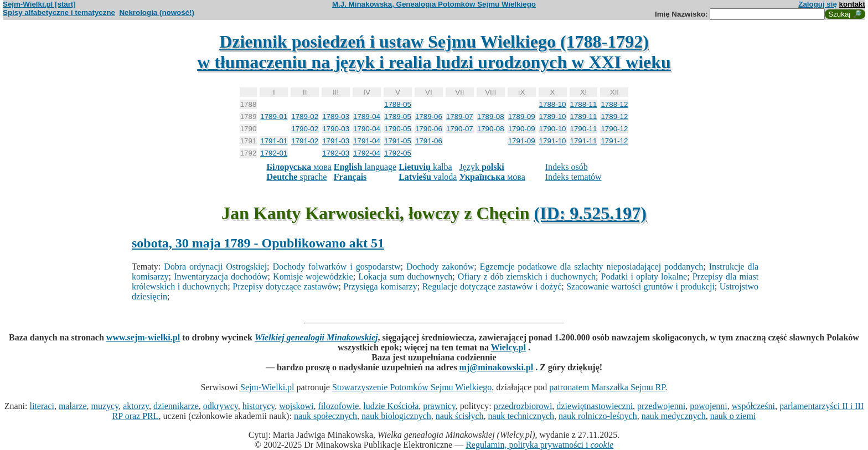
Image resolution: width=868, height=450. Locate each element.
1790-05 (398, 129)
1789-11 (584, 117)
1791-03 (336, 141)
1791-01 (274, 141)
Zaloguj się (818, 4)
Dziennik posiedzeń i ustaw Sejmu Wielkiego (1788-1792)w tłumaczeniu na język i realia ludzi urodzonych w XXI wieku (434, 52)
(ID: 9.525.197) (590, 213)
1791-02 (305, 141)
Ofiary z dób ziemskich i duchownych (527, 276)
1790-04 (367, 129)
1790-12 (614, 129)
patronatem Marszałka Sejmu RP (607, 387)
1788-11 (584, 104)
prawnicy (439, 406)
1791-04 (367, 141)
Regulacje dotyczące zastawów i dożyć (492, 286)
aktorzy (136, 406)
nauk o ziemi (733, 416)
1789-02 (305, 117)
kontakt (852, 4)
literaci (42, 406)
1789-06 (429, 117)
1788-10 (553, 104)
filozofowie (339, 406)
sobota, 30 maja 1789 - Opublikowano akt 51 (258, 243)
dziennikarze (176, 406)
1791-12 (614, 141)
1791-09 (522, 141)
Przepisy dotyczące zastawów (285, 286)
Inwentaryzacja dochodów (221, 276)
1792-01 (274, 153)
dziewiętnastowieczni (595, 406)
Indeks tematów (573, 177)
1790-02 (305, 129)
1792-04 (367, 153)
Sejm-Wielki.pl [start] (39, 4)
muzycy (105, 406)
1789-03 (336, 117)
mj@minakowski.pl (497, 367)
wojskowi (296, 406)
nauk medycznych (674, 416)
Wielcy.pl (508, 347)
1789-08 (491, 117)
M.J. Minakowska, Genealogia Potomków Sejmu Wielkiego (434, 4)
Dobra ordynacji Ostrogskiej (215, 267)
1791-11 (584, 141)
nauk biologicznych (396, 416)
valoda (428, 177)
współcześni (753, 406)
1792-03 (336, 153)
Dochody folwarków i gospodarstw (336, 267)
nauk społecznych (325, 416)
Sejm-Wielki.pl (267, 387)
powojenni (709, 406)
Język (481, 167)
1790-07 (460, 129)
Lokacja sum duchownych (405, 276)
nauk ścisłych (460, 416)
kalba (425, 167)
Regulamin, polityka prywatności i (539, 445)
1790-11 (584, 129)
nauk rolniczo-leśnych (598, 416)
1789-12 (614, 117)
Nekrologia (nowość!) (157, 12)
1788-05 (398, 104)
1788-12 (614, 104)
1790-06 (429, 129)
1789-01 (274, 117)
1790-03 (336, 129)
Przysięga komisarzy (380, 286)
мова (299, 167)
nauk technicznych (521, 416)
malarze (73, 406)
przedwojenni (661, 406)
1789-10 (553, 117)
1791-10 (553, 141)
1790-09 (522, 129)
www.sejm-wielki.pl (143, 337)
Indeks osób (567, 167)
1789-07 (460, 117)
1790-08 (491, 129)
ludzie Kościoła (391, 406)
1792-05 (398, 153)
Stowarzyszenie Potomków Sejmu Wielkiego (412, 387)
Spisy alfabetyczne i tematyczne (59, 12)
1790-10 (553, 129)
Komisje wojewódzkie (313, 276)
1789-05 (398, 117)
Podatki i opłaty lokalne (644, 276)
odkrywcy (221, 406)
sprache (296, 177)
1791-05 (398, 141)
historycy (259, 406)
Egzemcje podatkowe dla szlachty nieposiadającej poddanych (592, 267)
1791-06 (429, 141)
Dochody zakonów (440, 267)
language (365, 167)
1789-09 (522, 117)
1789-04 (367, 117)
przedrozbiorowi (523, 406)
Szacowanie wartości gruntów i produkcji (640, 286)
